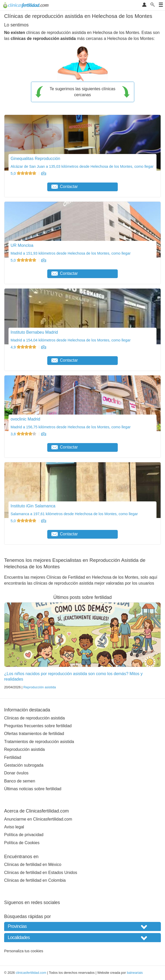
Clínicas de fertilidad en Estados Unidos (41, 873)
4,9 (24, 347)
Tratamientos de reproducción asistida (39, 742)
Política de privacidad (24, 835)
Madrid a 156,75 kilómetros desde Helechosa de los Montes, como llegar (71, 427)
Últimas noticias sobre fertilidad (33, 789)
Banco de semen (20, 781)
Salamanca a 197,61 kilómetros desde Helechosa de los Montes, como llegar (74, 514)
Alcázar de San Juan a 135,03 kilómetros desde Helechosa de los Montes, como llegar (82, 166)
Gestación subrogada (24, 765)
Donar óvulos (16, 773)
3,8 (24, 434)
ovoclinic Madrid (25, 419)
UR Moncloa (22, 245)
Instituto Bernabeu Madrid (34, 332)
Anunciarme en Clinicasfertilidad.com (38, 819)
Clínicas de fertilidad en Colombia (35, 880)
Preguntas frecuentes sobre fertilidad (38, 726)
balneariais (135, 973)
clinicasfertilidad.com (31, 973)
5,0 (24, 173)
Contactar (65, 187)
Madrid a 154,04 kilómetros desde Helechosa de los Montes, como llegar (71, 340)
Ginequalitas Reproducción (35, 159)
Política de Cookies (22, 843)
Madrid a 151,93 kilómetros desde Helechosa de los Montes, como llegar (71, 253)
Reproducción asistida (40, 687)
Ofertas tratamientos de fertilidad (34, 734)
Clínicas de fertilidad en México (33, 864)
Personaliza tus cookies (24, 951)
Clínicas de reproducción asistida (34, 718)
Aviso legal (14, 827)
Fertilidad (13, 757)
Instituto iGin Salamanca (33, 506)
